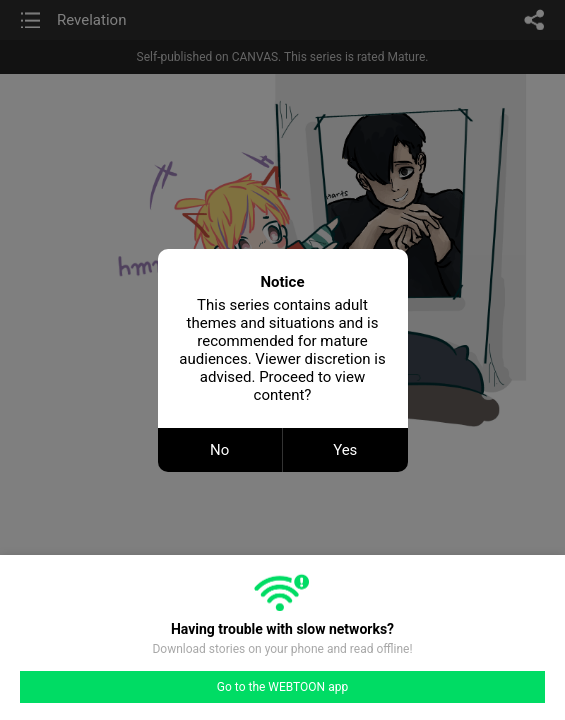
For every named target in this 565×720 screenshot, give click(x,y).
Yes (345, 450)
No (219, 450)
